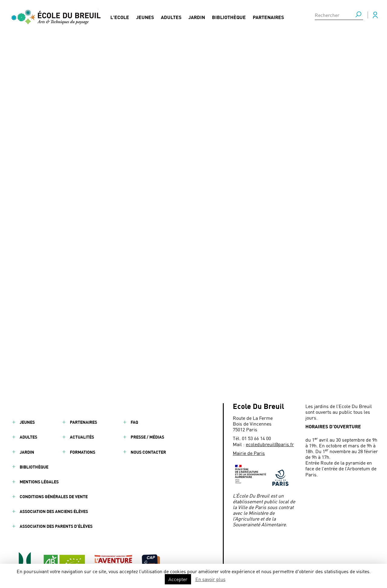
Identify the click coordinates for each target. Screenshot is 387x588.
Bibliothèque (229, 17)
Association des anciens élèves (54, 511)
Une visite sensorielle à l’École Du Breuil (167, 189)
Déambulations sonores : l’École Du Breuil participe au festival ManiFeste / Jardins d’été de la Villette (190, 211)
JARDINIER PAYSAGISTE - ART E (159, 199)
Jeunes (145, 17)
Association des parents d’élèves (56, 526)
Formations (83, 452)
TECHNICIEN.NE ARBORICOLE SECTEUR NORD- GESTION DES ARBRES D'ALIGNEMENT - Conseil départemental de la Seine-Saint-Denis (197, 230)
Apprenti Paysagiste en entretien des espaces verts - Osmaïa (188, 245)
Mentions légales (39, 482)
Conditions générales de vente (54, 497)
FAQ (134, 422)
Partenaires (268, 17)
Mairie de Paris (249, 453)
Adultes (171, 17)
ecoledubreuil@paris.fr (270, 444)
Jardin (197, 17)
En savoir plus (210, 579)
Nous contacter (148, 452)
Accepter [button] (178, 579)
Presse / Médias (147, 437)
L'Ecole (120, 17)
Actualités (82, 437)
